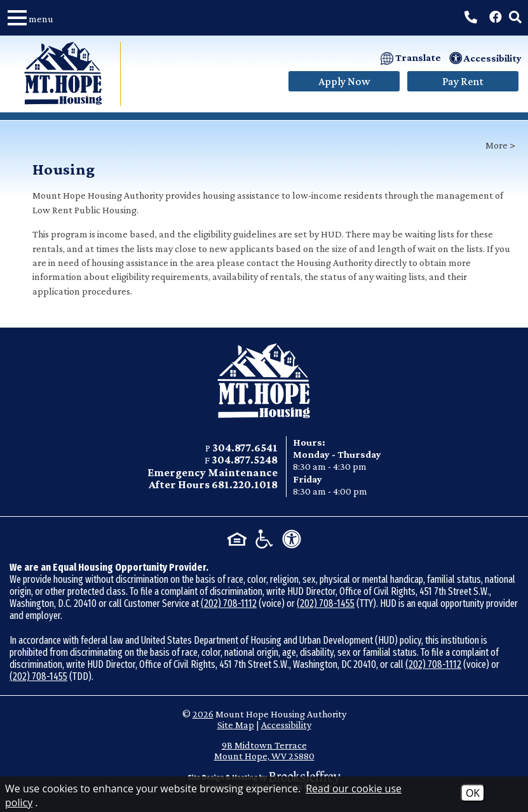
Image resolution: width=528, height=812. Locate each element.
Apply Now (344, 81)
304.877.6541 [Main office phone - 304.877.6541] (245, 448)
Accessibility (286, 725)
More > (500, 145)
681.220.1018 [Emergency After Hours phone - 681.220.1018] (245, 484)
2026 (203, 714)
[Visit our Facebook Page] (496, 17)
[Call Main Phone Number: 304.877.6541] (471, 17)
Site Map (236, 725)
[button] (35, 18)
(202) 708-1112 (229, 603)
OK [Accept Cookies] (473, 793)
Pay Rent (463, 81)
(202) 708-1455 (326, 603)
